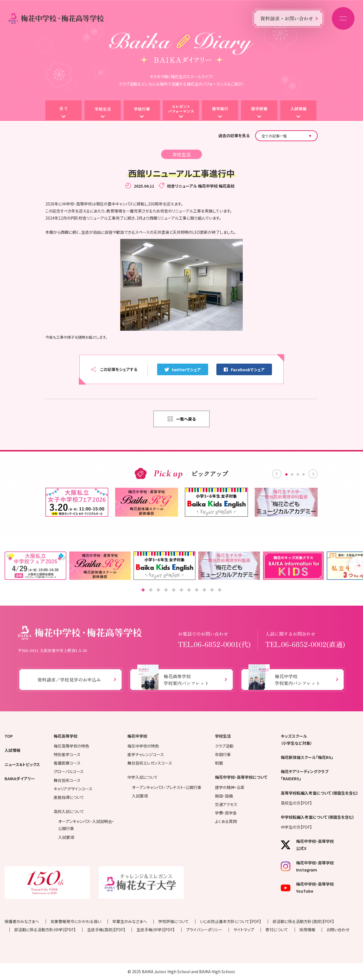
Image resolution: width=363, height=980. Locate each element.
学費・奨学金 (226, 813)
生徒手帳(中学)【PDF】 (156, 930)
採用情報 (307, 930)
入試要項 (66, 837)
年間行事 (223, 754)
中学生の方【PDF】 (296, 827)
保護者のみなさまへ (22, 921)
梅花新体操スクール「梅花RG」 (307, 757)
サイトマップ (244, 930)
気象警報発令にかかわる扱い (76, 921)
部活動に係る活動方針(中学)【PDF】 (45, 930)
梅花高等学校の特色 (71, 746)
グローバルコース (69, 771)
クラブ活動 (224, 746)
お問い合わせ (338, 930)
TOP (9, 736)
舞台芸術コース (67, 780)
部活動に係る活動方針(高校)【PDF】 (303, 921)
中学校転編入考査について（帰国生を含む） (318, 817)
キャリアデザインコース (73, 789)
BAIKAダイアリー (20, 779)
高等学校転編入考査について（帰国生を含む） (320, 793)
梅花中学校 (208, 186)
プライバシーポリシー (204, 930)
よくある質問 (226, 821)
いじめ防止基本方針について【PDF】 (231, 921)
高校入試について (69, 811)
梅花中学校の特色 (143, 746)
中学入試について (143, 777)
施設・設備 (224, 796)
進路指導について (69, 797)
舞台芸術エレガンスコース (150, 763)
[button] (143, 590)
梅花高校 (227, 186)
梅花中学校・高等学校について (241, 777)
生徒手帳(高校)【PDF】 (106, 930)
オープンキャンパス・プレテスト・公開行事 (167, 787)
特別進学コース (67, 754)
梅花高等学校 (66, 736)
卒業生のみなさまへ (130, 921)
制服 (219, 763)
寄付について (277, 930)
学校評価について (174, 921)
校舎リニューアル (182, 186)
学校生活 (223, 736)
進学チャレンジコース (146, 754)
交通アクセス (226, 804)
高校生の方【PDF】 (296, 803)
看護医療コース (67, 763)
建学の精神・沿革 (230, 787)
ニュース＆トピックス (22, 764)
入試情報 (12, 750)
